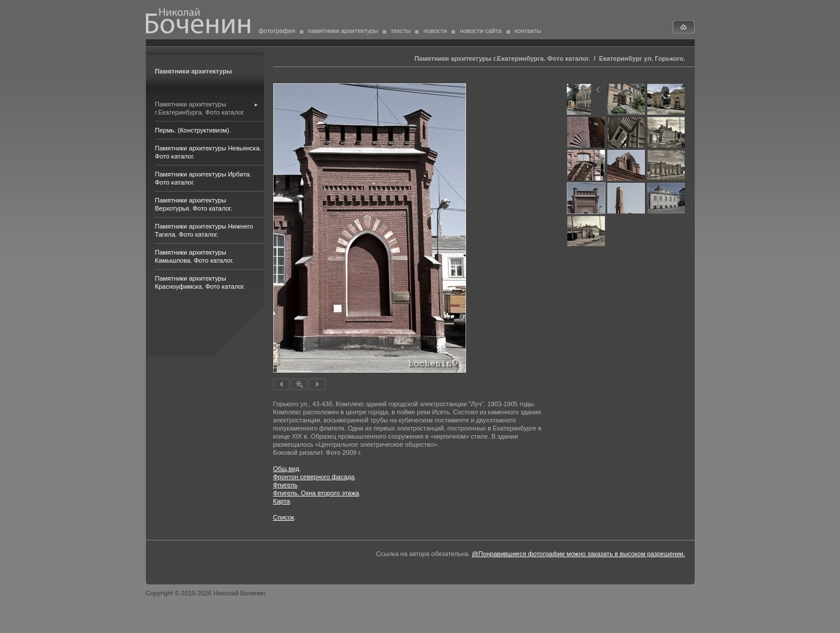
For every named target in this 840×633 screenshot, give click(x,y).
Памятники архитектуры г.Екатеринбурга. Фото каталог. (502, 58)
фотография (277, 31)
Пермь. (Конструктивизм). (193, 130)
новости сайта (481, 31)
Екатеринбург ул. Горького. (642, 58)
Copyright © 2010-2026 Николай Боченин (206, 593)
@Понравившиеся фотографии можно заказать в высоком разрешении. (578, 554)
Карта (282, 501)
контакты (528, 31)
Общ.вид (286, 469)
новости (435, 31)
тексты (401, 31)
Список (284, 517)
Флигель (285, 485)
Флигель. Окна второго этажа (316, 493)
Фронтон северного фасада (314, 477)
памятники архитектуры (343, 31)
